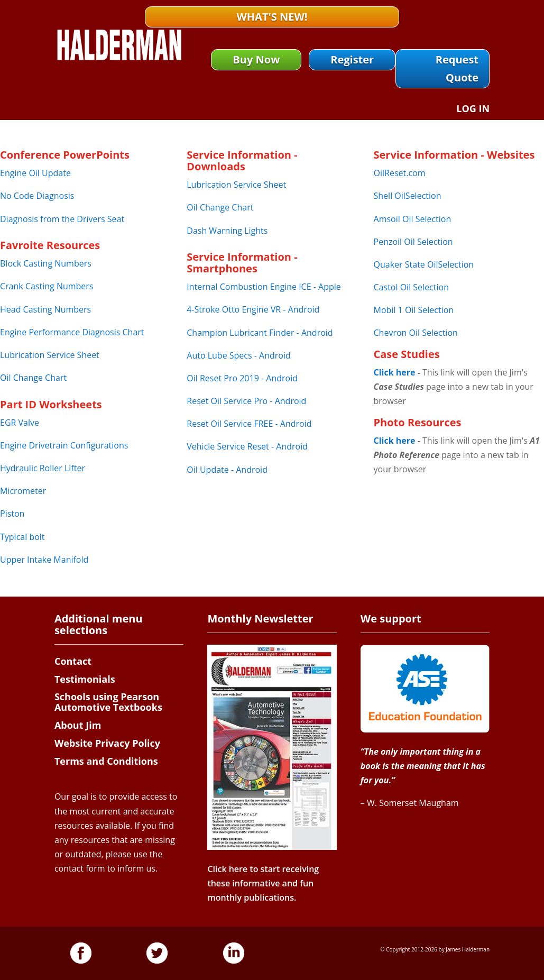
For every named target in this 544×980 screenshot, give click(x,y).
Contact (73, 661)
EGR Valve (20, 423)
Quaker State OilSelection (424, 264)
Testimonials (85, 679)
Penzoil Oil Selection (413, 242)
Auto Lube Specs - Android (239, 355)
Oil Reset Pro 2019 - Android (242, 378)
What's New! (272, 17)
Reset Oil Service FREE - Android (249, 424)
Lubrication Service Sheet (50, 355)
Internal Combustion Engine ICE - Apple (264, 287)
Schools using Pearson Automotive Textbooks (108, 702)
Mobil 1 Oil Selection (414, 310)
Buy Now (256, 59)
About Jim (78, 725)
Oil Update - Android (227, 470)
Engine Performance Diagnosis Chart (72, 332)
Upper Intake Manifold (44, 560)
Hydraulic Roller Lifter (43, 468)
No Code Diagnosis (37, 196)
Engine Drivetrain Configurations (64, 445)
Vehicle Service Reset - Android (247, 446)
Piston (12, 514)
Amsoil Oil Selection (413, 219)
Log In (473, 110)
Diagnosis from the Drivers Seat (62, 219)
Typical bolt (22, 537)
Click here (395, 372)
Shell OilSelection (408, 196)
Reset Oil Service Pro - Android (246, 401)
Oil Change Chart (33, 378)
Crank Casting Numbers (47, 286)
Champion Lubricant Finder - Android (260, 333)
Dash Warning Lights (227, 231)
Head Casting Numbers (45, 309)
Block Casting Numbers (46, 263)
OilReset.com (400, 173)
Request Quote (457, 68)
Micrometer (23, 491)
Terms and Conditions (106, 761)
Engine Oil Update (35, 173)
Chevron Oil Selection (416, 333)
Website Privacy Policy (107, 743)
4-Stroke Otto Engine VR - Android (253, 309)
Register (352, 59)
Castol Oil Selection (411, 287)
